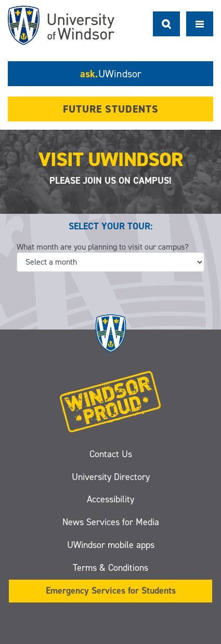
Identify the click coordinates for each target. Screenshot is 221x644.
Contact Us (111, 454)
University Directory (111, 477)
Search (166, 24)
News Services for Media (111, 522)
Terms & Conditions (110, 568)
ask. (111, 74)
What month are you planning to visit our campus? (103, 247)
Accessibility (110, 499)
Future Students (111, 109)
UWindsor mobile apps (111, 545)
